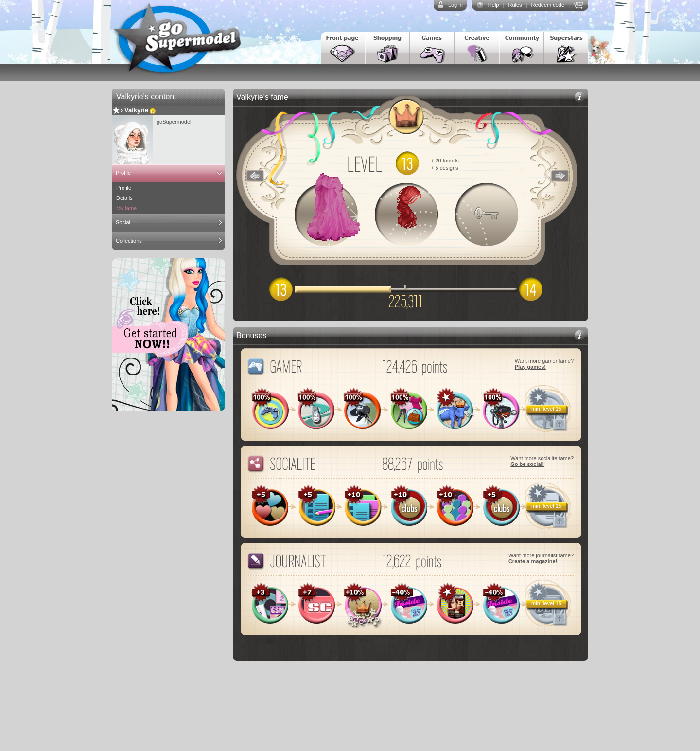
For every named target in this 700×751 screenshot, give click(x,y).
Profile (123, 173)
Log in (455, 5)
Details (124, 198)
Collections (129, 241)
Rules (515, 5)
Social (123, 222)
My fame (126, 208)
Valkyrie (136, 110)
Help (494, 5)
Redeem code (548, 5)
